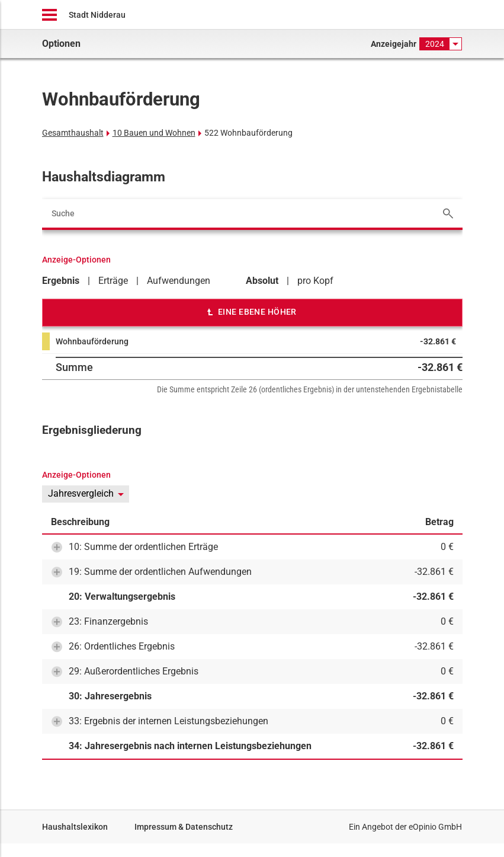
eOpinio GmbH (435, 827)
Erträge (113, 281)
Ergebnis (61, 281)
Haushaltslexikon (75, 827)
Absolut (262, 281)
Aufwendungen (179, 281)
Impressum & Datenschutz (184, 827)
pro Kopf (315, 281)
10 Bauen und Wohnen (154, 133)
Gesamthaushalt (73, 133)
